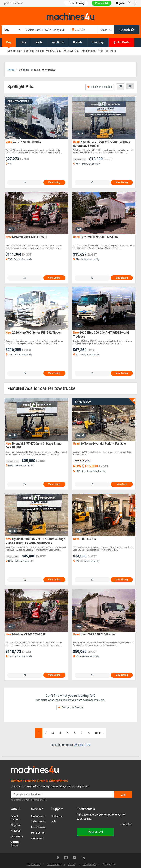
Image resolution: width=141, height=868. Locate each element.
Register (15, 820)
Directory (98, 42)
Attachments (89, 51)
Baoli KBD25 (85, 539)
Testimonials (17, 836)
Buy (9, 42)
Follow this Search (100, 87)
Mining (40, 51)
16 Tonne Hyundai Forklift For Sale (100, 444)
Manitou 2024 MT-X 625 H (26, 237)
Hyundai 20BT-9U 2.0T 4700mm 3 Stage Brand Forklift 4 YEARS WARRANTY (35, 541)
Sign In (120, 3)
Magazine (16, 825)
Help (54, 822)
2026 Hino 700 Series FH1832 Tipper (33, 333)
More (113, 51)
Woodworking (71, 51)
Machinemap (90, 865)
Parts (39, 42)
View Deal (122, 484)
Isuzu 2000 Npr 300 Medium (95, 237)
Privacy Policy (54, 865)
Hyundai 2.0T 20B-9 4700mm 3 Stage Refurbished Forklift (102, 144)
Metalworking (54, 51)
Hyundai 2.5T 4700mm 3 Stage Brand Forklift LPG (34, 446)
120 (88, 745)
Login (14, 816)
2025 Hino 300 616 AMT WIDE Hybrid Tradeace (101, 335)
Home (11, 70)
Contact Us (57, 816)
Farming (29, 51)
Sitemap (72, 865)
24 (76, 745)
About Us (16, 831)
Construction (15, 51)
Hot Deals (121, 42)
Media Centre (38, 833)
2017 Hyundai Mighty (23, 142)
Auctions (58, 42)
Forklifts (103, 51)
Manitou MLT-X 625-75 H (25, 634)
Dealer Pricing (38, 827)
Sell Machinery (38, 822)
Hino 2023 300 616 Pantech (95, 634)
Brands (78, 42)
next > (99, 733)
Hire (23, 42)
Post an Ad (102, 3)
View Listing (54, 182)
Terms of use (34, 865)
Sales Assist (37, 838)
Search (127, 30)
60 (81, 745)
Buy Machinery (38, 816)
